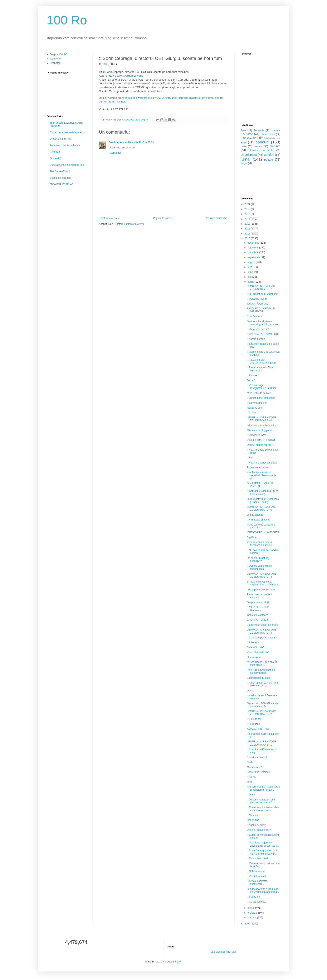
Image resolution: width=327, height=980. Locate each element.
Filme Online (268, 134)
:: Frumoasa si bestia (258, 520)
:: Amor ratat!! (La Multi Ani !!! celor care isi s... (263, 684)
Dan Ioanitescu (118, 142)
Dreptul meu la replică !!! (260, 445)
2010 (248, 238)
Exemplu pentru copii (259, 678)
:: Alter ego (253, 642)
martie (251, 908)
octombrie (253, 252)
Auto (243, 130)
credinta (275, 146)
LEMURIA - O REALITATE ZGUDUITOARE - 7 (262, 287)
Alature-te (55, 59)
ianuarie (252, 918)
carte (243, 146)
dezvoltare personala (261, 150)
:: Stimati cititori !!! (257, 403)
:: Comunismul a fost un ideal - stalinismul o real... (263, 809)
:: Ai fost (251, 413)
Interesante (248, 138)
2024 (248, 204)
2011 (248, 234)
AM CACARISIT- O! (258, 729)
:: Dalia (251, 795)
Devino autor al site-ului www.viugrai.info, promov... (263, 323)
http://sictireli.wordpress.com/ (126, 76)
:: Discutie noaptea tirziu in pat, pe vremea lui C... (262, 801)
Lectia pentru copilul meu (261, 590)
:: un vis (251, 777)
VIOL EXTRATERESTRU (261, 440)
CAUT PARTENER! (258, 620)
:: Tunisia (55, 152)
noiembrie (253, 248)
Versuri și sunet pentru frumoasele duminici (260, 544)
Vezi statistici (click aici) (223, 952)
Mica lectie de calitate (259, 393)
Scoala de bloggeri (60, 178)
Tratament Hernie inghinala (65, 145)
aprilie (251, 282)
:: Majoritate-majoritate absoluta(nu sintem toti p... (263, 844)
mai (250, 277)
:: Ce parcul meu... (257, 902)
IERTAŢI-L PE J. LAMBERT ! (263, 532)
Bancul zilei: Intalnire (258, 772)
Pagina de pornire (163, 218)
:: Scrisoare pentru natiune (262, 638)
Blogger (177, 962)
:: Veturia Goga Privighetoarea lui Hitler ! (262, 387)
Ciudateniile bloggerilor (260, 430)
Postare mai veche (217, 218)
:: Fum (250, 458)
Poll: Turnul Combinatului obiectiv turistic (261, 671)
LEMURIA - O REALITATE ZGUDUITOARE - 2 (262, 713)
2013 (248, 224)
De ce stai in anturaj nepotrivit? (258, 560)
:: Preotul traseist (256, 876)
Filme (249, 134)
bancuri (262, 142)
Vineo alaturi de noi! (258, 652)
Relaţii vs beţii (255, 408)
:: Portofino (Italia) (257, 299)
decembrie (254, 243)
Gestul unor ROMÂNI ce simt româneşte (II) (263, 705)
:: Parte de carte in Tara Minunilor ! (260, 369)
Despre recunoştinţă (258, 602)
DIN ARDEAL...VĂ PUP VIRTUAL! (260, 485)
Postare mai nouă (110, 218)
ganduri (269, 155)
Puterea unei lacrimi (258, 467)
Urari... (251, 691)
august (252, 262)
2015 (248, 214)
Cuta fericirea (254, 317)
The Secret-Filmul (60, 171)
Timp (250, 782)
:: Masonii (252, 815)
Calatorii (276, 130)
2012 (248, 229)
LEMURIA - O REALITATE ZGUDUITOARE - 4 (262, 575)
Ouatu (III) (55, 158)
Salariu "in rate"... (257, 647)
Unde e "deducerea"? (259, 830)
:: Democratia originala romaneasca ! (259, 567)
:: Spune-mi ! (254, 897)
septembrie (254, 257)
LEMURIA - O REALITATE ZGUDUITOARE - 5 (262, 508)
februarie (253, 913)
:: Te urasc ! (253, 724)
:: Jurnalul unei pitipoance (261, 398)
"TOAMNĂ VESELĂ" (61, 184)
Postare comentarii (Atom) (129, 224)
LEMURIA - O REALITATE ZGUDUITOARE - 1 (262, 743)
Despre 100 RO (58, 54)
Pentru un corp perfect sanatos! (259, 596)
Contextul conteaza (258, 615)
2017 (248, 209)
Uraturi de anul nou (60, 139)
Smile (250, 762)
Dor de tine (253, 820)
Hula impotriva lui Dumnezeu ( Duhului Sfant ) (263, 500)
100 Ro (67, 20)
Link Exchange (255, 515)
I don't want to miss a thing (262, 425)
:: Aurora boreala (256, 339)
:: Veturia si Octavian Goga (262, 463)
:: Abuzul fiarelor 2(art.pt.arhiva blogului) (261, 361)
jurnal (246, 159)
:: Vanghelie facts (256, 435)
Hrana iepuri (254, 657)
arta (243, 142)
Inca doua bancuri (257, 757)
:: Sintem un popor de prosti (262, 625)
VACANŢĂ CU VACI (258, 304)
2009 (248, 924)
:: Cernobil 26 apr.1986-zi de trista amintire (263, 493)
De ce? (251, 380)
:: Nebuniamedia (256, 871)
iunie (251, 272)
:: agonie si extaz (256, 825)
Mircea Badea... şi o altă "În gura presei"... (262, 663)
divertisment (249, 155)
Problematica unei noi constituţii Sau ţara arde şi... (262, 475)
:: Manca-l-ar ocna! (257, 858)
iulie (250, 267)
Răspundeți (115, 153)
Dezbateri (55, 63)
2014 (248, 219)
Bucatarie (259, 130)
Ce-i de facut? (255, 767)
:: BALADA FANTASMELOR (262, 334)
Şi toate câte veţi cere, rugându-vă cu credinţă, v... (264, 583)
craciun (258, 146)
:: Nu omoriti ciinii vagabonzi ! (263, 294)
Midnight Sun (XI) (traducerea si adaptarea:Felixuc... (263, 788)
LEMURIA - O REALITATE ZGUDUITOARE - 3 (262, 631)
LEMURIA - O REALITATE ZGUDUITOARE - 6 (262, 419)
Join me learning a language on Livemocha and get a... (263, 890)
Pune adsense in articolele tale (67, 165)
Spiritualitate (270, 138)
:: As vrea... (253, 375)
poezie (269, 160)
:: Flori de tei (254, 719)
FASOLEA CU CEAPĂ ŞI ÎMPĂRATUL (261, 310)
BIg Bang (252, 537)
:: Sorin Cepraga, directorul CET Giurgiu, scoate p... (262, 852)
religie (244, 163)
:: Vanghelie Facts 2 (258, 329)
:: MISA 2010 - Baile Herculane (258, 609)
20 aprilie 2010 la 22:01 (141, 142)
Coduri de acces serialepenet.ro (67, 132)
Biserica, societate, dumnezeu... (257, 883)
